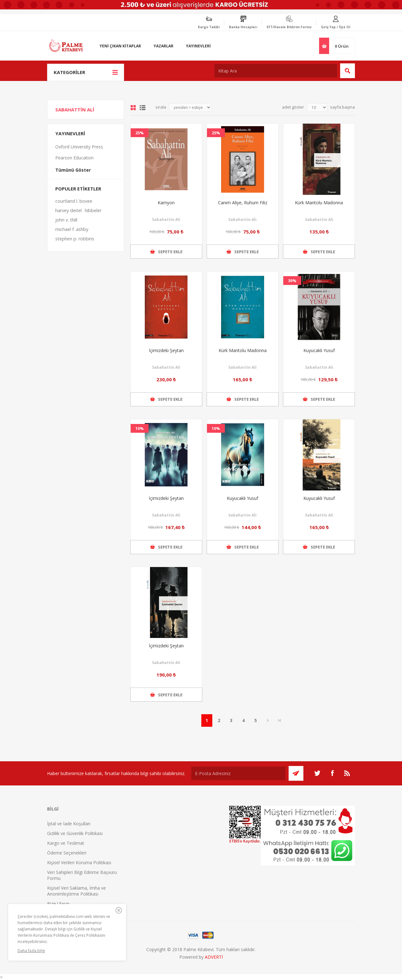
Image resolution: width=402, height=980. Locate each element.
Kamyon (166, 203)
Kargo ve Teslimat (66, 843)
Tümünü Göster (73, 170)
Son (280, 720)
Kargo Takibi (209, 27)
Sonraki (268, 720)
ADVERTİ (214, 957)
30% (292, 281)
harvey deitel (68, 210)
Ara (348, 71)
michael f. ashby (72, 229)
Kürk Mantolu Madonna (319, 203)
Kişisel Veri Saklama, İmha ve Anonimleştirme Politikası (76, 891)
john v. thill (66, 220)
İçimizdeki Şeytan (166, 350)
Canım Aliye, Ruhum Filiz (243, 203)
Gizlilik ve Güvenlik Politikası (75, 833)
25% (140, 133)
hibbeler (93, 210)
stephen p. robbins (75, 239)
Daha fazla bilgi (31, 951)
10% (140, 428)
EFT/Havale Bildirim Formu (289, 27)
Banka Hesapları (243, 27)
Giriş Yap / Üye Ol (336, 27)
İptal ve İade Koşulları (69, 824)
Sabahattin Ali (166, 220)
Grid (133, 108)
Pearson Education (74, 158)
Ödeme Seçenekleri (67, 853)
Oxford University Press (79, 147)
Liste (143, 108)
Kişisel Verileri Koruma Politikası (79, 862)
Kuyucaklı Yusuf (319, 350)
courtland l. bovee (74, 201)
